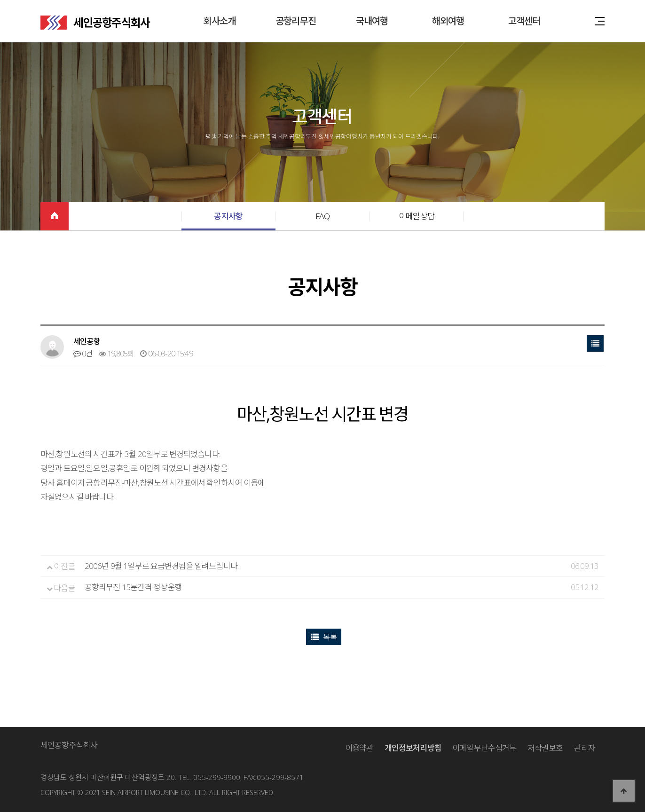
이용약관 (359, 748)
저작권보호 (545, 748)
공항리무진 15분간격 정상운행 (133, 587)
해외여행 (448, 21)
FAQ (322, 216)
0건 (83, 354)
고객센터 (524, 21)
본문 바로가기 (0, 0)
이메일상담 (417, 216)
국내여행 (372, 21)
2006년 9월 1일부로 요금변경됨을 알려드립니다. (161, 566)
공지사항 (228, 216)
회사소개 (220, 21)
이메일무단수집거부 (484, 748)
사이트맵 (600, 20)
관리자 (585, 748)
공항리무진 (296, 21)
